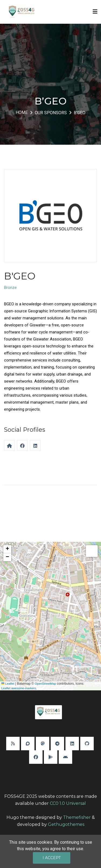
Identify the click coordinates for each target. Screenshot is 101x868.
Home (22, 112)
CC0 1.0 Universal (68, 803)
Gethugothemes (66, 824)
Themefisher (77, 817)
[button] (25, 612)
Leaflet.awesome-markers (19, 688)
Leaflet (8, 684)
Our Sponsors (51, 113)
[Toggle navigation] (95, 12)
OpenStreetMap (45, 684)
